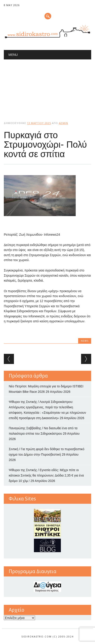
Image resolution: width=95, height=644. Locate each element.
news (85, 341)
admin (63, 123)
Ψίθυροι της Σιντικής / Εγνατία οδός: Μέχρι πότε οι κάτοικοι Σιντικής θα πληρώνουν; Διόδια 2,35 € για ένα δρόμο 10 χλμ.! (46, 475)
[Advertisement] (47, 87)
